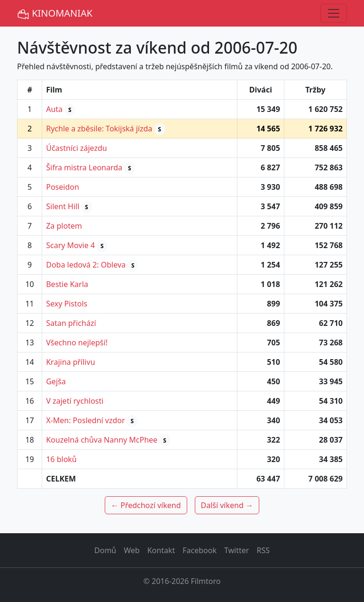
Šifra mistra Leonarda (84, 167)
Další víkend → (227, 505)
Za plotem (64, 226)
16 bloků (61, 459)
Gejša (56, 381)
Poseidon (63, 187)
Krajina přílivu (70, 362)
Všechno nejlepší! (77, 343)
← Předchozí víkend (146, 505)
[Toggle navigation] (334, 13)
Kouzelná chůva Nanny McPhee (102, 440)
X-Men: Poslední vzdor (85, 420)
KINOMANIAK (55, 14)
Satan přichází (71, 323)
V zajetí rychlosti (75, 401)
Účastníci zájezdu (77, 148)
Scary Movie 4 (70, 245)
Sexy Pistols (67, 304)
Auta (54, 109)
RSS (263, 550)
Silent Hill (63, 206)
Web (132, 550)
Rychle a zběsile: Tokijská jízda (99, 129)
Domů (105, 550)
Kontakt (161, 550)
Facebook (200, 550)
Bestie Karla (67, 284)
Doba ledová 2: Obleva (86, 265)
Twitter (237, 550)
